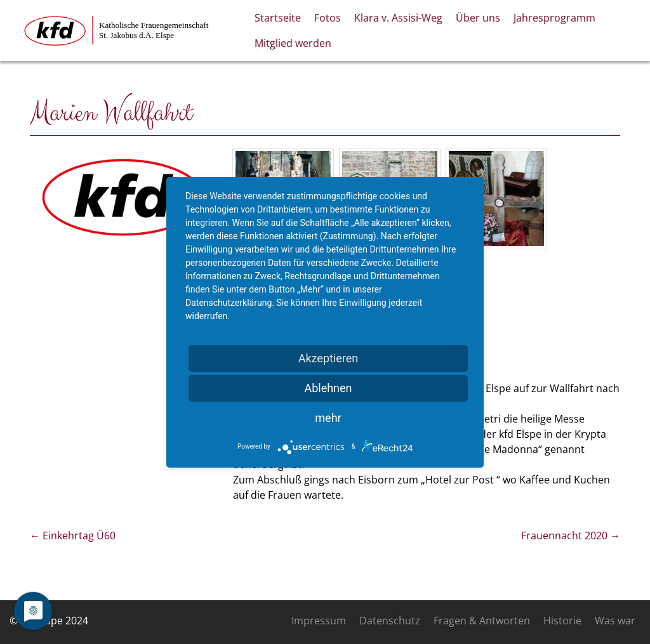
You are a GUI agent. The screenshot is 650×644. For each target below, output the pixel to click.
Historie (562, 621)
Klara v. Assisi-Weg (398, 18)
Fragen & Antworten (482, 621)
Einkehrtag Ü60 (73, 536)
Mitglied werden (293, 43)
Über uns (478, 18)
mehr (328, 418)
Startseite (278, 18)
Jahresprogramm (554, 18)
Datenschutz (390, 621)
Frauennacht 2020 (571, 536)
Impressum (319, 621)
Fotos (328, 18)
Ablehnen (328, 388)
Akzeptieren (328, 358)
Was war (615, 621)
